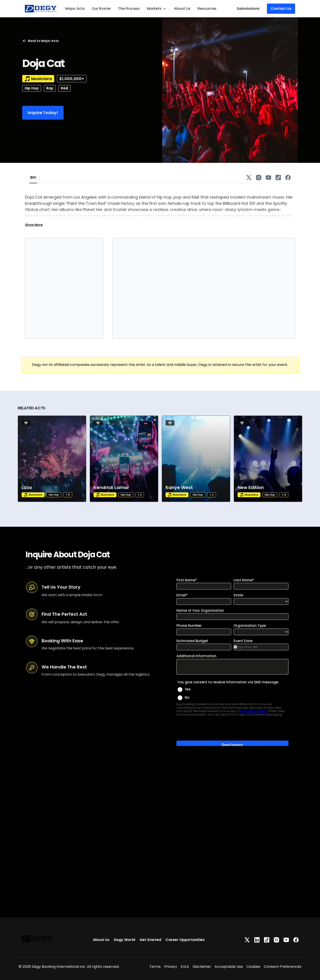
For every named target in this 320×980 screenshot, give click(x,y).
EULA (185, 967)
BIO (33, 177)
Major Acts (75, 9)
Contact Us (281, 9)
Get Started (150, 940)
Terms (155, 967)
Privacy (171, 967)
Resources (207, 9)
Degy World (124, 940)
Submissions (248, 9)
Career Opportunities (185, 940)
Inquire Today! (43, 113)
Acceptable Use (229, 967)
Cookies (253, 967)
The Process (129, 9)
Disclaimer (202, 967)
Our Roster (101, 9)
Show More (34, 225)
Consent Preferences (283, 967)
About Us (182, 9)
